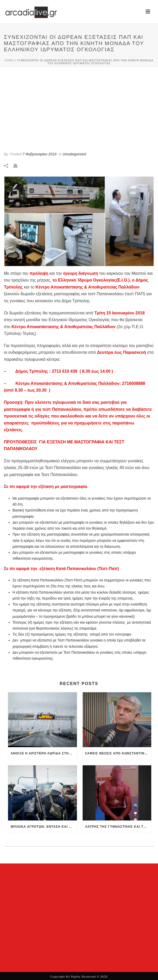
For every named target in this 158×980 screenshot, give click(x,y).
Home (9, 60)
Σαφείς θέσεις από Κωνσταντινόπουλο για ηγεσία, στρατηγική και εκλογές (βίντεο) (118, 753)
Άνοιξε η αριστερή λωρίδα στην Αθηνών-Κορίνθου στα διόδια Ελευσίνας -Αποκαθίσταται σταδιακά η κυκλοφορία (44, 753)
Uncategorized (74, 154)
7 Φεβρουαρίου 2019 (40, 154)
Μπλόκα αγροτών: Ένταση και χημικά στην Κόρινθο (44, 827)
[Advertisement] (79, 106)
